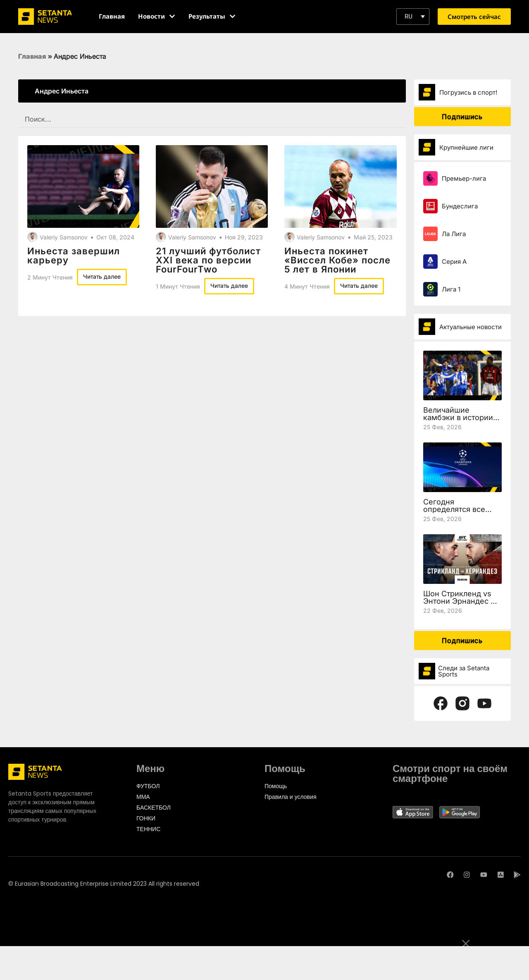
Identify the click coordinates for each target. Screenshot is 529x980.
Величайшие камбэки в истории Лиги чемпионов (458, 417)
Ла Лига (454, 234)
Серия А (454, 262)
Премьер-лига (464, 178)
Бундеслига (460, 206)
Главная (32, 56)
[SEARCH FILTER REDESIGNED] (212, 119)
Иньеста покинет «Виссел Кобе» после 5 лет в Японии (337, 260)
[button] (413, 17)
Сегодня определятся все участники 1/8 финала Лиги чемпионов (462, 513)
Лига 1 (451, 289)
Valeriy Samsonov (64, 237)
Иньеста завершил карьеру (74, 256)
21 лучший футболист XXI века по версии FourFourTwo (208, 260)
